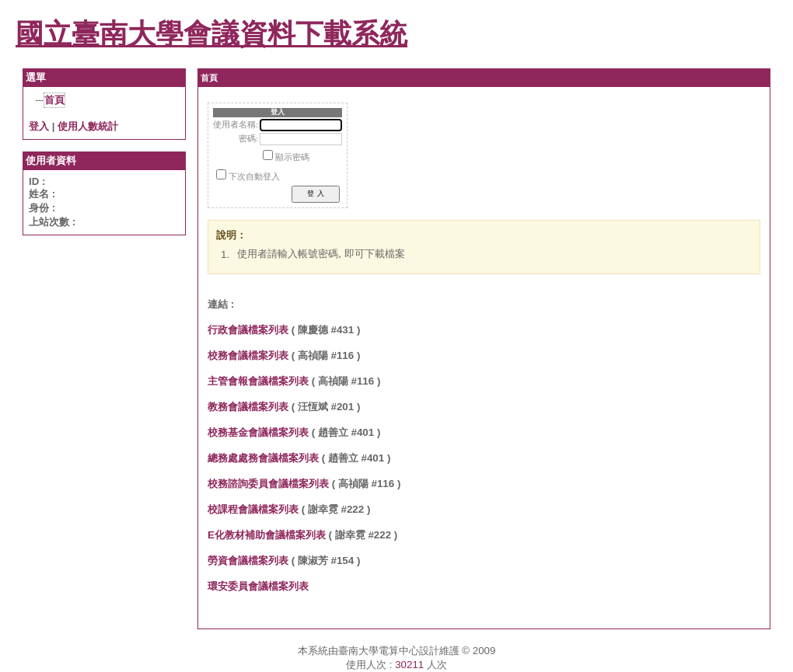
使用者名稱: (236, 125)
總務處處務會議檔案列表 (263, 458)
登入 (39, 126)
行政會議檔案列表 (248, 330)
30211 (409, 665)
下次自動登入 (254, 177)
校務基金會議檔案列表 (258, 432)
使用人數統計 (88, 126)
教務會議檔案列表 (248, 407)
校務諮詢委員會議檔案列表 (268, 484)
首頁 (54, 100)
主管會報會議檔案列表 (258, 381)
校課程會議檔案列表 (253, 509)
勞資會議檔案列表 (248, 561)
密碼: (248, 139)
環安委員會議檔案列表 (258, 586)
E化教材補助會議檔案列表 (267, 535)
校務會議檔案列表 (248, 355)
